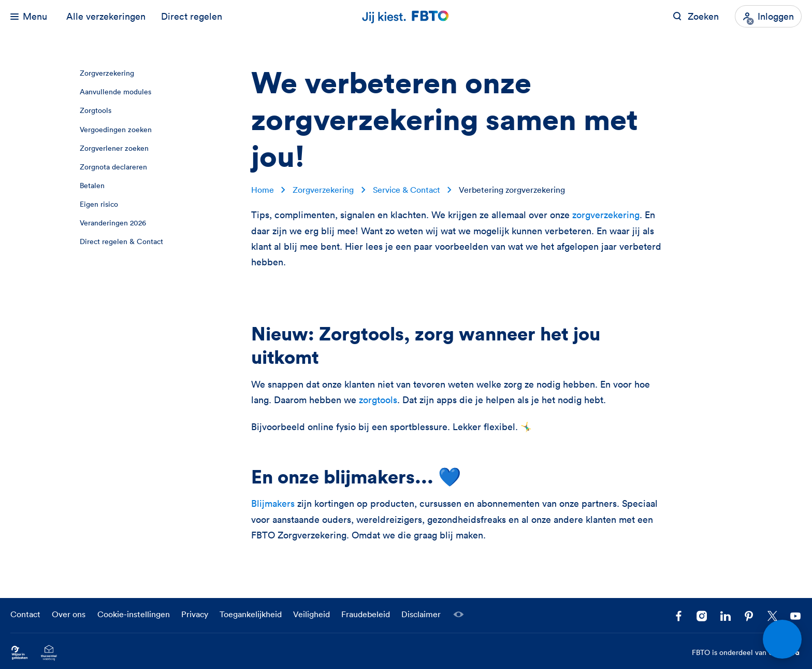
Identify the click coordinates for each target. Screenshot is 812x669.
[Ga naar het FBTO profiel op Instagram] (702, 616)
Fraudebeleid (366, 614)
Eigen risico (99, 204)
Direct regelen (192, 16)
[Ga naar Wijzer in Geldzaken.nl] (19, 653)
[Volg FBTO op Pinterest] (749, 616)
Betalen (92, 186)
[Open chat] (782, 639)
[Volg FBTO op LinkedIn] (725, 616)
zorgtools (378, 400)
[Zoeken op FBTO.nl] (696, 16)
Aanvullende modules (115, 92)
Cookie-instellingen (134, 614)
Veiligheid (311, 614)
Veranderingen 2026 (113, 223)
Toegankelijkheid (251, 614)
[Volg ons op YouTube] (796, 616)
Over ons (69, 614)
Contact (25, 614)
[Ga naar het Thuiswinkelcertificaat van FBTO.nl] (49, 653)
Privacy (195, 614)
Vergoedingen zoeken (116, 130)
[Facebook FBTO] (679, 616)
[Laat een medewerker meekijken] (459, 615)
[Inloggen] (768, 16)
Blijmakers (274, 503)
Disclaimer (421, 614)
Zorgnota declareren (113, 167)
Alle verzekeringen (106, 16)
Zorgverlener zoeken (114, 148)
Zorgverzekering (107, 73)
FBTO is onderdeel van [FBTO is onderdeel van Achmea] (747, 653)
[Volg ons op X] (772, 616)
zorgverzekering (606, 215)
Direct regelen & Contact (121, 241)
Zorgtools (96, 110)
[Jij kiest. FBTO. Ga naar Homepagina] (406, 16)
